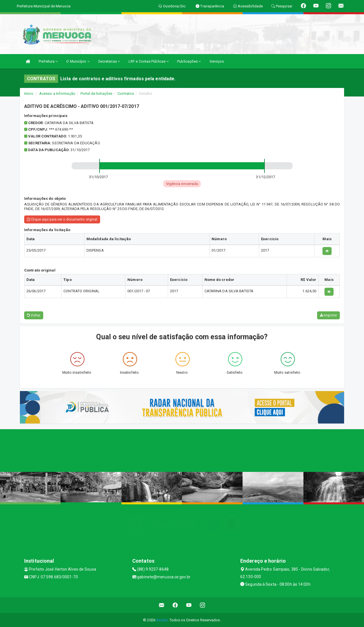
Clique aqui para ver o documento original (62, 219)
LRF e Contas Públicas (149, 61)
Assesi (162, 620)
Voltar (34, 315)
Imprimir (328, 315)
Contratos (126, 93)
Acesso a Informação (57, 93)
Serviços (217, 61)
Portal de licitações (96, 93)
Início (29, 93)
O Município (78, 61)
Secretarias (109, 61)
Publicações (189, 61)
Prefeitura (48, 61)
